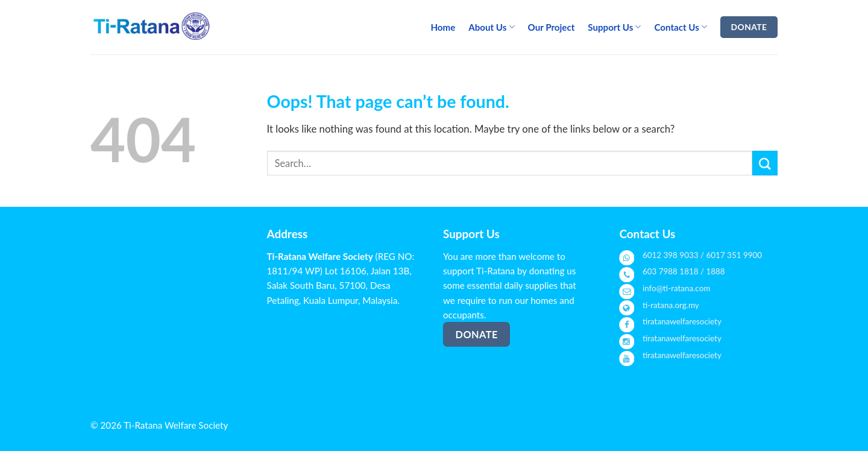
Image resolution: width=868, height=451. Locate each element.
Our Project (552, 27)
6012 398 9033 (671, 255)
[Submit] (765, 163)
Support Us (614, 27)
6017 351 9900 (734, 255)
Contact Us (681, 27)
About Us (491, 27)
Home (443, 27)
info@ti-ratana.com (676, 288)
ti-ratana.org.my (671, 305)
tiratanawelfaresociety (682, 321)
